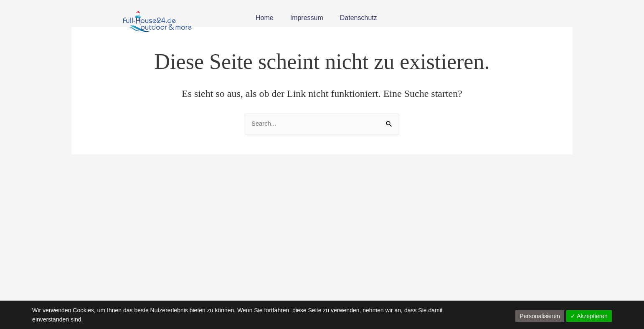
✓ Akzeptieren (589, 316)
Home (265, 18)
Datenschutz (359, 18)
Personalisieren (540, 316)
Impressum (307, 18)
